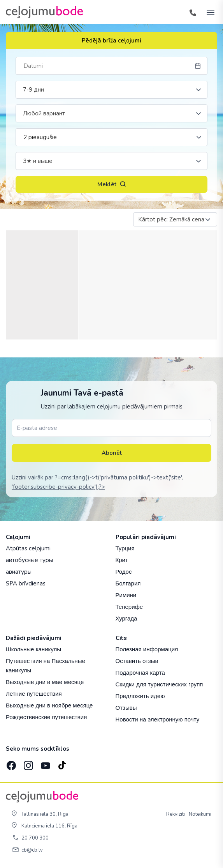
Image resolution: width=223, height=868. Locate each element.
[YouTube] (45, 763)
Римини (126, 595)
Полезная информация (147, 649)
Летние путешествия (34, 694)
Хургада (126, 618)
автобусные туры (29, 560)
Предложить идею (140, 696)
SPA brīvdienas (26, 583)
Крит (122, 560)
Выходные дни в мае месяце (45, 682)
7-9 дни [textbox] (33, 90)
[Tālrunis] (193, 12)
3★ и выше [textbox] (38, 161)
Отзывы (126, 708)
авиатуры (19, 572)
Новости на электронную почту (158, 719)
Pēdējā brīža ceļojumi (111, 41)
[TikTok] (62, 763)
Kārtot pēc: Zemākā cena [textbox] (171, 219)
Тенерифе (129, 607)
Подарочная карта (140, 673)
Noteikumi (200, 814)
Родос (124, 572)
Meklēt (112, 184)
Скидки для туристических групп (159, 684)
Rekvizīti (176, 814)
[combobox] (111, 90)
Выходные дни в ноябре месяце (49, 705)
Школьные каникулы (33, 649)
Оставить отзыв (137, 661)
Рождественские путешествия (46, 717)
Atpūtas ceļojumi (28, 548)
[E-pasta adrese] (111, 428)
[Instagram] (28, 763)
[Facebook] (11, 763)
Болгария (128, 583)
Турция (125, 548)
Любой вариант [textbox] (44, 113)
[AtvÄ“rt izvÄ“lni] (208, 12)
